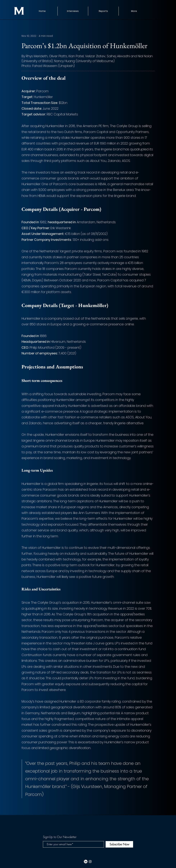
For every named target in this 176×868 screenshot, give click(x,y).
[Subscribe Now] (119, 844)
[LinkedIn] (86, 862)
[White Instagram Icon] (90, 862)
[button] (103, 11)
